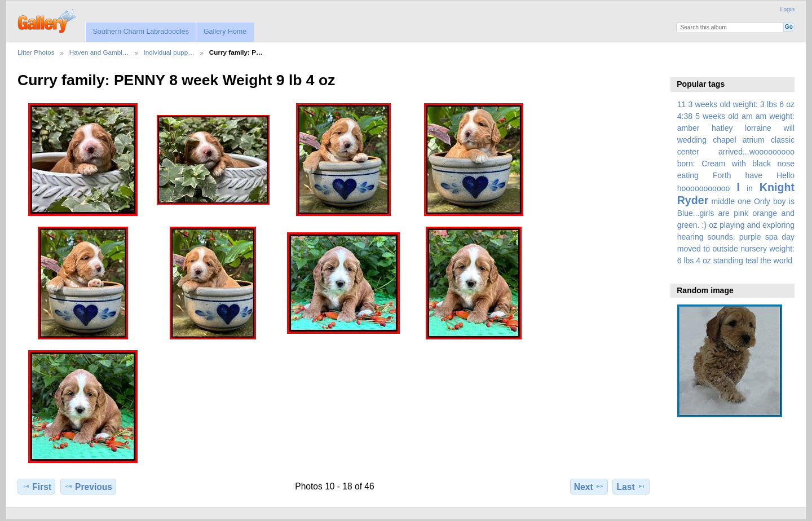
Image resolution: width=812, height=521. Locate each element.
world (783, 260)
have (754, 175)
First (36, 487)
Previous (88, 487)
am (747, 116)
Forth (722, 175)
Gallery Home (225, 32)
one (744, 201)
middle (723, 201)
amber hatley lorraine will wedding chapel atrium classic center (736, 140)
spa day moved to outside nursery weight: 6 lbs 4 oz (736, 249)
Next (589, 487)
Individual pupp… (169, 52)
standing (728, 260)
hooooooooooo (704, 188)
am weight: (775, 116)
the (766, 260)
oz (713, 225)
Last (631, 487)
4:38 (685, 116)
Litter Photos (36, 52)
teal (752, 260)
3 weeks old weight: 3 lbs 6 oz (742, 104)
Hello (785, 175)
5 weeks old (717, 116)
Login (787, 9)
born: (686, 164)
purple (750, 237)
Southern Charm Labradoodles (141, 32)
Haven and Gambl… (99, 52)
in (750, 188)
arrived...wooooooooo (756, 152)
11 (682, 104)
